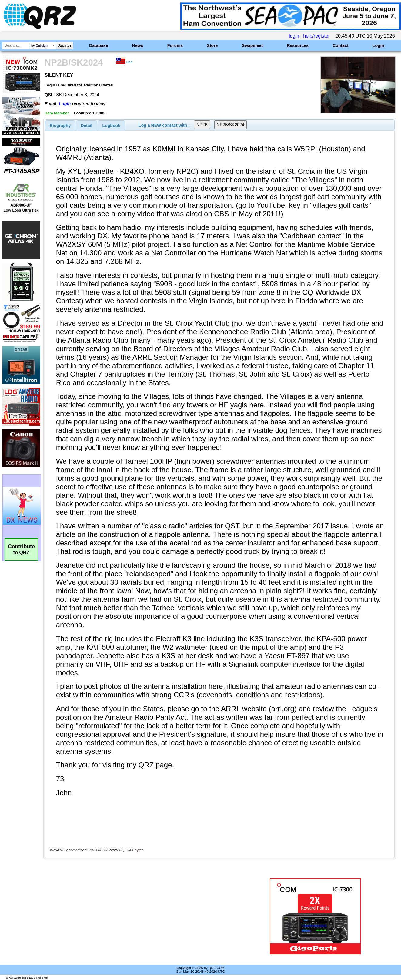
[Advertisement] (144, 916)
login (294, 36)
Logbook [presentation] (111, 126)
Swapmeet (252, 45)
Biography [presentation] (60, 126)
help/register (316, 36)
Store (212, 45)
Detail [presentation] (86, 126)
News (138, 45)
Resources (298, 45)
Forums (175, 45)
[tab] (60, 126)
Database (99, 45)
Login (378, 45)
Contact (340, 45)
